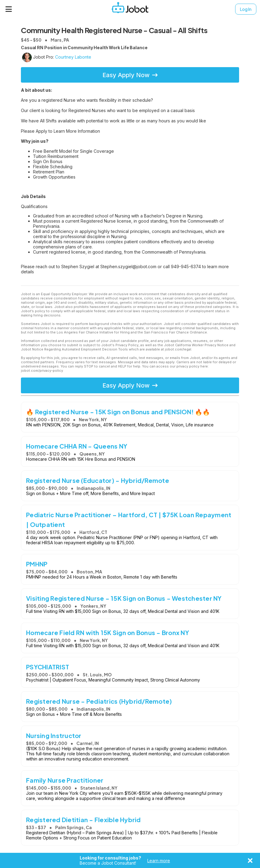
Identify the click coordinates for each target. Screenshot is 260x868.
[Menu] (9, 9)
